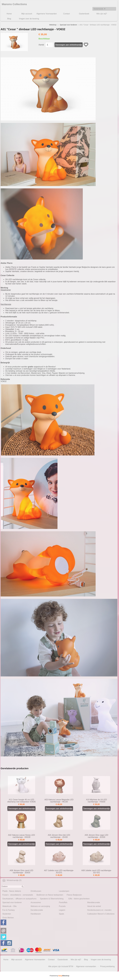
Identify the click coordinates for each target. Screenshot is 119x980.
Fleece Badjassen (74, 895)
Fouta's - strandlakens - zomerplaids (18, 895)
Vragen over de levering (29, 19)
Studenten (7, 914)
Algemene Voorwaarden (47, 14)
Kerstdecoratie (37, 910)
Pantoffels (63, 902)
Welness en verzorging (40, 906)
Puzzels (62, 906)
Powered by (60, 976)
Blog (9, 19)
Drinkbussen (36, 891)
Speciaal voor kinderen (12, 902)
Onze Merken (8, 918)
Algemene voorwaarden (86, 966)
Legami (62, 910)
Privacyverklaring (107, 966)
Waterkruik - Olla (9, 906)
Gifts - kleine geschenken (79, 899)
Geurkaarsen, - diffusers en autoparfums (19, 899)
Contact (66, 14)
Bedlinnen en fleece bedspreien (50, 895)
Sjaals (62, 914)
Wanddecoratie (94, 902)
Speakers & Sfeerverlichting (52, 899)
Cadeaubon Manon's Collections (101, 914)
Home (9, 14)
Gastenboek (84, 14)
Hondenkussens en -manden (99, 910)
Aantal (41, 45)
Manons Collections (14, 4)
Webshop (53, 25)
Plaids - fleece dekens (12, 891)
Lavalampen (64, 891)
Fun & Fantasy (9, 910)
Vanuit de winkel (94, 906)
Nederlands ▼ (100, 9)
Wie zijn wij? (102, 14)
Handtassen (36, 914)
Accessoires (36, 902)
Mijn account (27, 14)
